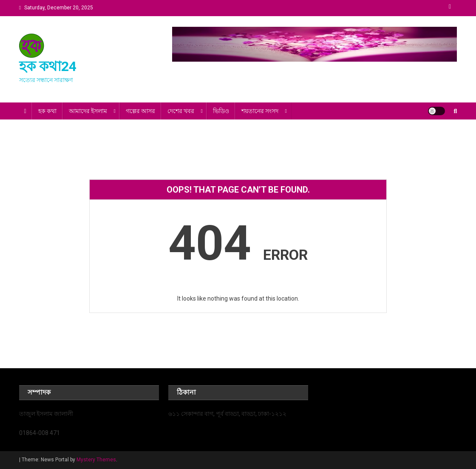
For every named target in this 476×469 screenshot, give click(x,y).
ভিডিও (221, 111)
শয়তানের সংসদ (260, 111)
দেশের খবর (181, 111)
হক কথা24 (48, 66)
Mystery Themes (96, 460)
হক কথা (47, 111)
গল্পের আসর (140, 111)
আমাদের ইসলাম (88, 111)
